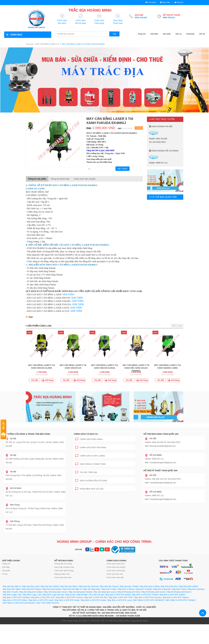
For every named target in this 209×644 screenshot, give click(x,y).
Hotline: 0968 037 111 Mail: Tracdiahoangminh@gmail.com (161, 459)
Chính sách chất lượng (90, 455)
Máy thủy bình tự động (150, 586)
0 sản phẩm (151, 2)
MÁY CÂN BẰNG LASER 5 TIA (48, 44)
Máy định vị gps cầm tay (53, 595)
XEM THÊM (68, 295)
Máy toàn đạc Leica (31, 586)
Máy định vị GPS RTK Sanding (16, 598)
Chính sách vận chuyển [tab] (85, 179)
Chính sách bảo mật (115, 574)
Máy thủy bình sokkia (188, 586)
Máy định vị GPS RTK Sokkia (172, 595)
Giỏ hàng (48, 380)
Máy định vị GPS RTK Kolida (94, 600)
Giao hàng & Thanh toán (90, 464)
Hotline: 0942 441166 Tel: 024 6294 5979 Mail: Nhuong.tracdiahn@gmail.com (163, 442)
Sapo (145, 621)
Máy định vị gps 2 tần (12, 595)
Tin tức (5, 574)
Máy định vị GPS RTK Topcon (175, 598)
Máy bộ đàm (82, 595)
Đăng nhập (164, 2)
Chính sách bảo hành (89, 439)
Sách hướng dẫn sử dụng (91, 480)
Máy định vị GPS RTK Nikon (15, 600)
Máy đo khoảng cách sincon (154, 592)
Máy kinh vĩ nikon (109, 589)
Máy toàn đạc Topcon (109, 586)
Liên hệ (202, 34)
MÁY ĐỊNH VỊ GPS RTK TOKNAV (181, 600)
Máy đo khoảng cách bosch (179, 592)
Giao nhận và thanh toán (64, 567)
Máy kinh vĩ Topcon (126, 589)
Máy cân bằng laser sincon (56, 592)
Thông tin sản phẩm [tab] (37, 179)
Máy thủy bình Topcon (32, 589)
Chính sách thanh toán (116, 564)
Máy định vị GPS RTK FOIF (121, 598)
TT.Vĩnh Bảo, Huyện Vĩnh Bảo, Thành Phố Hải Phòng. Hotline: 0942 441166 (35, 525)
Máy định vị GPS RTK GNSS (118, 595)
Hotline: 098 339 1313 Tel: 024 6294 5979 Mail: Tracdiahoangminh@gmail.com (163, 479)
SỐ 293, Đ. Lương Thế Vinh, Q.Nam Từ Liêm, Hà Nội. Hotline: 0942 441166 (35, 442)
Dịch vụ (179, 34)
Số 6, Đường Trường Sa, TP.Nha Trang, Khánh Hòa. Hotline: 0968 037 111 (34, 509)
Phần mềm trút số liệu (89, 489)
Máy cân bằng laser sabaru (31, 592)
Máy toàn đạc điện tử (12, 586)
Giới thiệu (154, 34)
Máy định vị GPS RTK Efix (96, 598)
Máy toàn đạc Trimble (129, 586)
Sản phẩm (167, 34)
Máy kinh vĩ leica (179, 589)
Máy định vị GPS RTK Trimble (145, 595)
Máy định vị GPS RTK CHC (43, 598)
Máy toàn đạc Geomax (89, 586)
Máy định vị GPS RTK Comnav (70, 598)
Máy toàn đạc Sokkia (50, 586)
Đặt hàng (123, 169)
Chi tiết (35, 380)
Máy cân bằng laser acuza (105, 592)
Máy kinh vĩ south (10, 592)
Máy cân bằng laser (92, 589)
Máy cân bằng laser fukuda (80, 592)
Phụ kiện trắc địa (96, 595)
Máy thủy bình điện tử (72, 589)
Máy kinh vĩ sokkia (144, 589)
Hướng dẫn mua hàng (63, 564)
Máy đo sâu (70, 595)
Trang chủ (142, 34)
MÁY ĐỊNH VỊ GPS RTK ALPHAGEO (19, 603)
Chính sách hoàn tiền (115, 578)
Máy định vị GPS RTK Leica (120, 600)
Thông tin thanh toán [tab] (60, 179)
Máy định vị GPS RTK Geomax (148, 598)
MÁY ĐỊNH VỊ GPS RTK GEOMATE (149, 600)
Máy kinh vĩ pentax (196, 589)
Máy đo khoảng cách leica (129, 592)
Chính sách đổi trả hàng (91, 447)
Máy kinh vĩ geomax (162, 589)
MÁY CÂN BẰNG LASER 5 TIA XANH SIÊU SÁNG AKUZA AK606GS (136, 368)
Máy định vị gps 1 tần (32, 595)
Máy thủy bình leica (169, 586)
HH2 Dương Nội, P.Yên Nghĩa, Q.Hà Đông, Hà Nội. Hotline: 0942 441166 (33, 475)
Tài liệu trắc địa (86, 472)
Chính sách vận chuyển (116, 567)
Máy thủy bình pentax (52, 589)
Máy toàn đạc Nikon (69, 586)
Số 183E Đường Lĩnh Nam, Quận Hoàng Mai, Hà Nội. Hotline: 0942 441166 (35, 459)
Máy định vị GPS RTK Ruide (67, 600)
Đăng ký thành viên (62, 574)
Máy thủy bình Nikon (12, 589)
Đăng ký (179, 2)
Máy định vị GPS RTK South (41, 600)
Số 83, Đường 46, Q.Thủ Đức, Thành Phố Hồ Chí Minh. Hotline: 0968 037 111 (36, 492)
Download (190, 34)
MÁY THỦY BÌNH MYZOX (48, 603)
